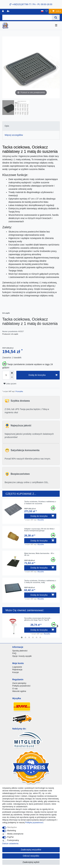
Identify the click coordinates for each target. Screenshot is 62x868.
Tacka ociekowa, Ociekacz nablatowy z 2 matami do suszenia (40, 502)
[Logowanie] (3, 11)
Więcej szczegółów (14, 135)
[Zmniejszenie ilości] (12, 377)
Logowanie (17, 667)
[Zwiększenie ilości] (12, 373)
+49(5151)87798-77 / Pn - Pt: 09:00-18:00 (31, 4)
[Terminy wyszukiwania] (27, 17)
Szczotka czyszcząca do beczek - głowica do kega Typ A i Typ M (38, 619)
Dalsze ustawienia (10, 843)
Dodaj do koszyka (43, 375)
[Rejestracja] (8, 11)
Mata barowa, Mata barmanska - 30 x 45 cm (39, 554)
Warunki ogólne (19, 691)
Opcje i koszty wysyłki (22, 656)
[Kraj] (42, 11)
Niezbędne (12, 827)
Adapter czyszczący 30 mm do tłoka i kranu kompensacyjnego (39, 530)
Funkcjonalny (13, 840)
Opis (7, 126)
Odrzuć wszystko (31, 856)
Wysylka (41, 520)
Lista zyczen (10, 384)
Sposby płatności (20, 651)
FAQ (14, 653)
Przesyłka (19, 391)
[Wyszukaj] (56, 17)
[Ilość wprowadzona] (6, 375)
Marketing (12, 830)
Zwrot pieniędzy (19, 683)
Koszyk (16, 672)
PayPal (10, 837)
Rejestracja (17, 670)
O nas (15, 689)
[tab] (31, 126)
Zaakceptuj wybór (31, 862)
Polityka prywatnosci (34, 822)
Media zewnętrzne (15, 834)
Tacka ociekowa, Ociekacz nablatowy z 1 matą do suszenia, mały (40, 581)
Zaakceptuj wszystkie (31, 850)
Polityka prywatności (21, 686)
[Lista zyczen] (47, 11)
